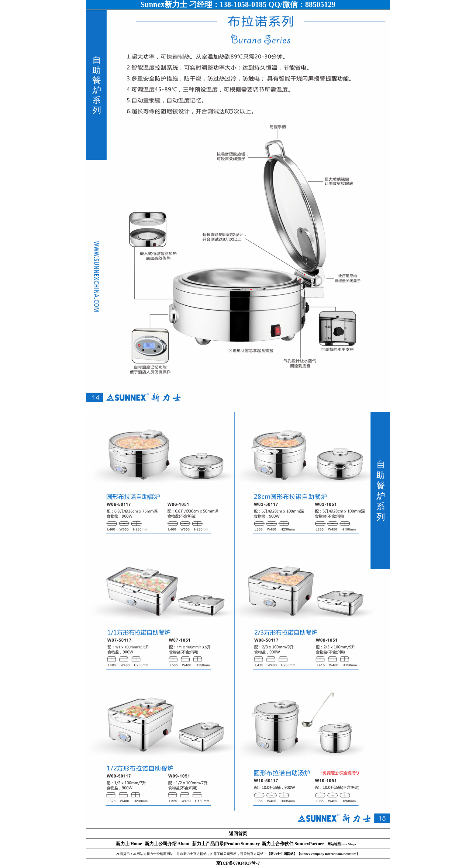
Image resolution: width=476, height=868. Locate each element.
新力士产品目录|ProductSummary (226, 844)
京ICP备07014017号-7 (238, 863)
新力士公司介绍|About (167, 844)
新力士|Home (129, 844)
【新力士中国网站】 (282, 854)
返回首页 (238, 834)
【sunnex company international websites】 (328, 854)
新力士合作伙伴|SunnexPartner (293, 844)
